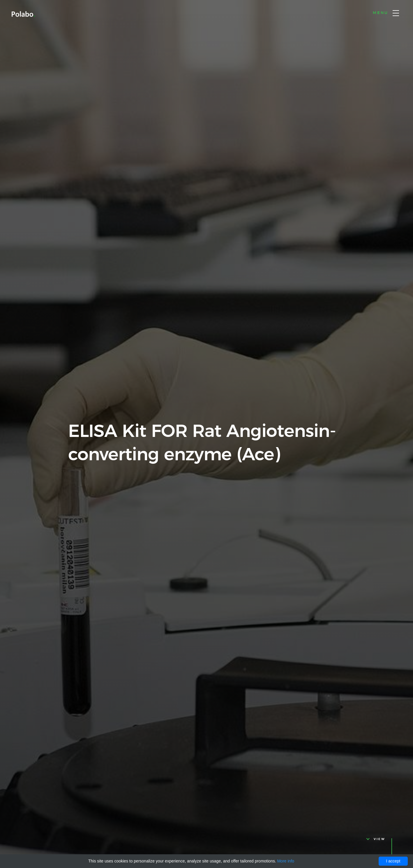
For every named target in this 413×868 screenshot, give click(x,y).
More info (286, 861)
